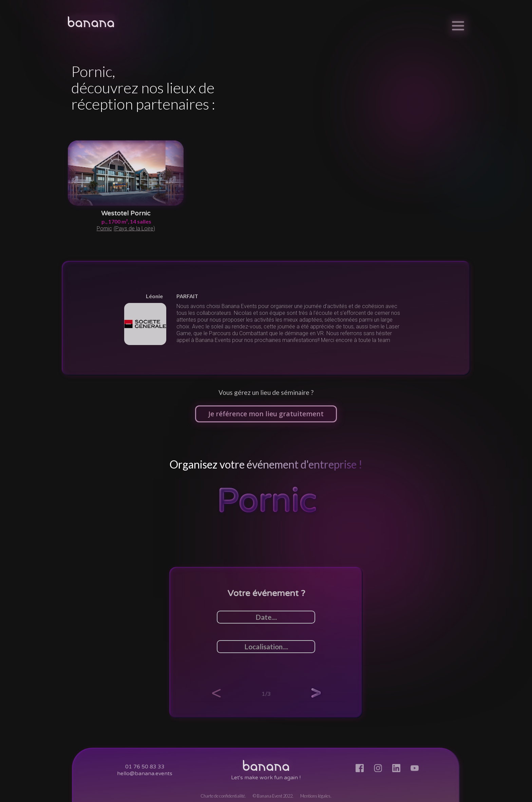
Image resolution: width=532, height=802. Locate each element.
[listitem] (266, 318)
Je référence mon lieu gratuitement (266, 414)
